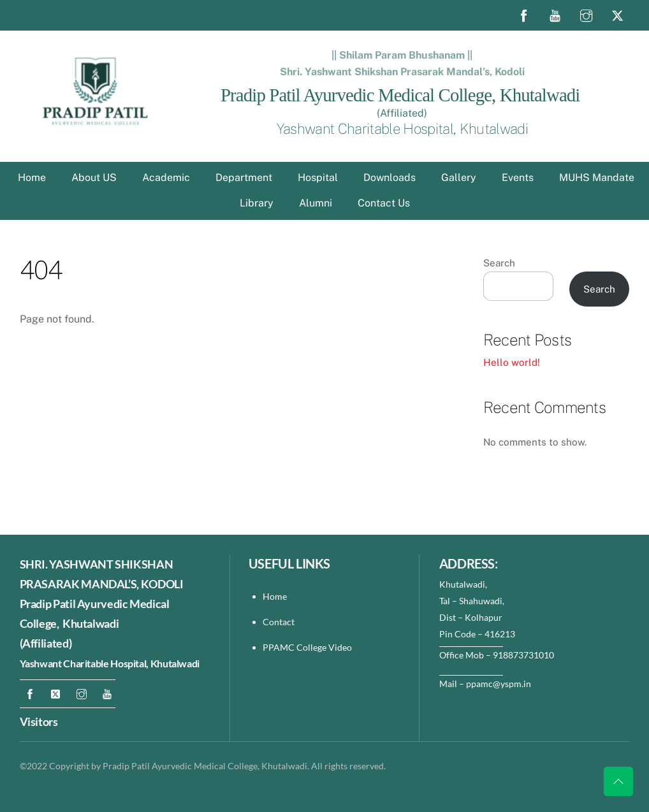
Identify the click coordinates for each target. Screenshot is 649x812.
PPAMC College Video (307, 647)
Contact (280, 622)
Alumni (316, 203)
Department (244, 178)
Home (32, 178)
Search (499, 263)
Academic (166, 178)
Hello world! (512, 362)
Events (518, 178)
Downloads (390, 178)
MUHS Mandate (597, 178)
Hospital (318, 178)
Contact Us (384, 203)
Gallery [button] (459, 178)
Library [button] (257, 203)
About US (94, 178)
